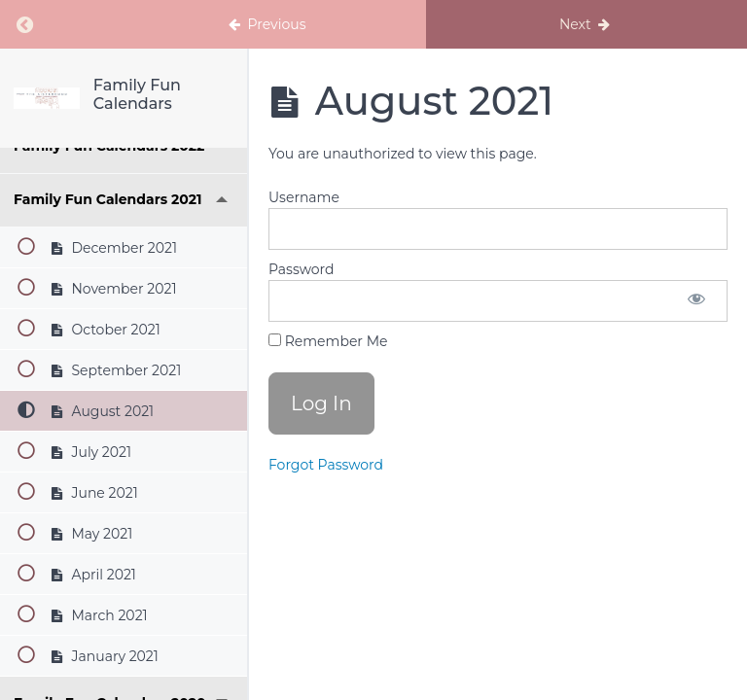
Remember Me (328, 341)
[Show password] (696, 301)
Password (301, 269)
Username (304, 197)
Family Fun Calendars (137, 94)
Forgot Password (326, 465)
